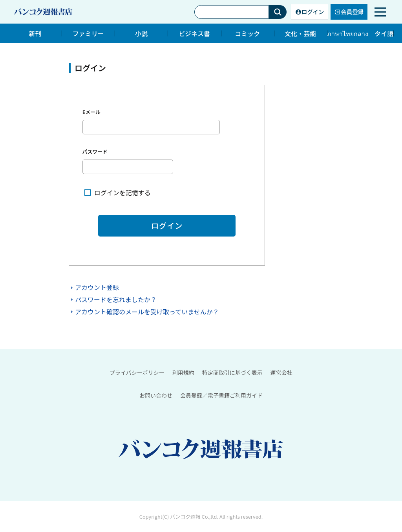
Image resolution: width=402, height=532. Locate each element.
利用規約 (183, 372)
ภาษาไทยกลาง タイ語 (360, 33)
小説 (141, 33)
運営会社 (281, 372)
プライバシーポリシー (137, 372)
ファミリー (88, 33)
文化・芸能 (300, 33)
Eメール (91, 112)
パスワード (95, 151)
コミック (247, 33)
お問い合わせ (156, 395)
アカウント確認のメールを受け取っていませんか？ (147, 312)
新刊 (35, 33)
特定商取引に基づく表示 (232, 372)
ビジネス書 (194, 33)
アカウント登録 (97, 287)
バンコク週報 (185, 517)
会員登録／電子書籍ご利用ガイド (221, 395)
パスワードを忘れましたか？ (116, 300)
